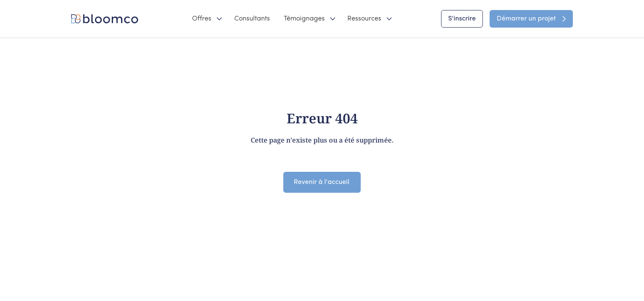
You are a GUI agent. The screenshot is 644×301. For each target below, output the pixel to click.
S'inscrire (462, 19)
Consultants (252, 19)
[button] (206, 19)
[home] (106, 19)
